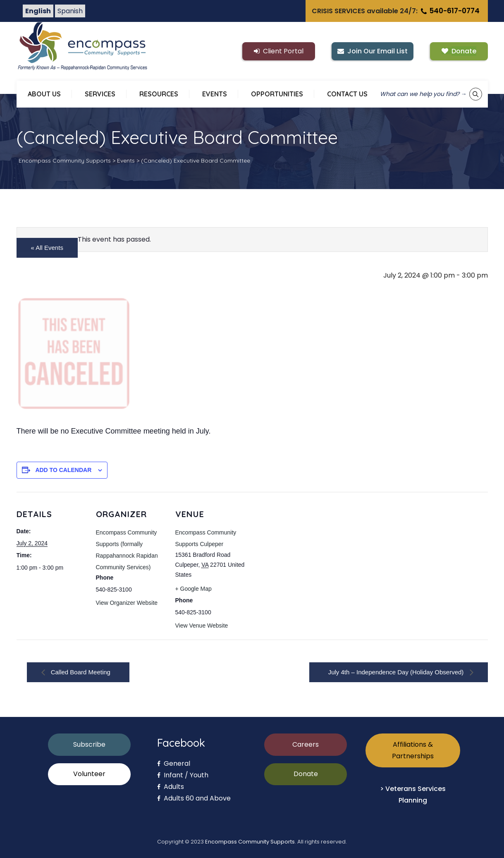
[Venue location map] (298, 549)
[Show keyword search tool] (476, 94)
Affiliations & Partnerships (413, 750)
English (38, 11)
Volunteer (89, 774)
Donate (306, 774)
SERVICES (100, 94)
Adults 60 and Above (194, 798)
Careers (306, 744)
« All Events (47, 248)
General (174, 763)
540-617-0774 (449, 11)
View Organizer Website (127, 603)
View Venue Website (202, 626)
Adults (171, 787)
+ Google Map (193, 589)
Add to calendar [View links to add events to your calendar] (63, 470)
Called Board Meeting (80, 672)
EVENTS (215, 94)
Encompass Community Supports (250, 842)
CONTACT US (347, 94)
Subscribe (89, 744)
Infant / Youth (183, 775)
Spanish (70, 11)
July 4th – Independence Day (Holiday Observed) (397, 672)
